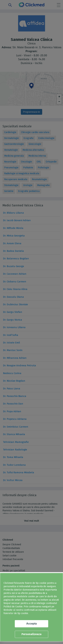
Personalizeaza (32, 634)
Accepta (31, 624)
